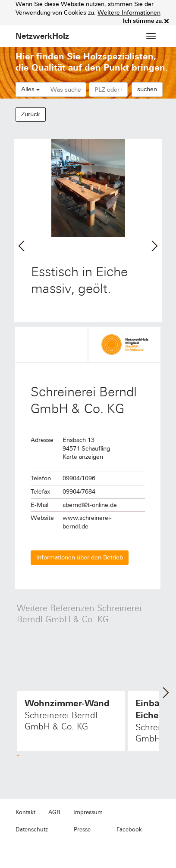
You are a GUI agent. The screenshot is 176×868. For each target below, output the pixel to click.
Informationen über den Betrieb (80, 558)
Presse (82, 830)
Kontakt (25, 812)
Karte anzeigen (83, 457)
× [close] (167, 21)
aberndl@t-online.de (90, 505)
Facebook (129, 830)
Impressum (88, 812)
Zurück (31, 114)
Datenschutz (32, 830)
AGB (54, 812)
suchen (147, 89)
